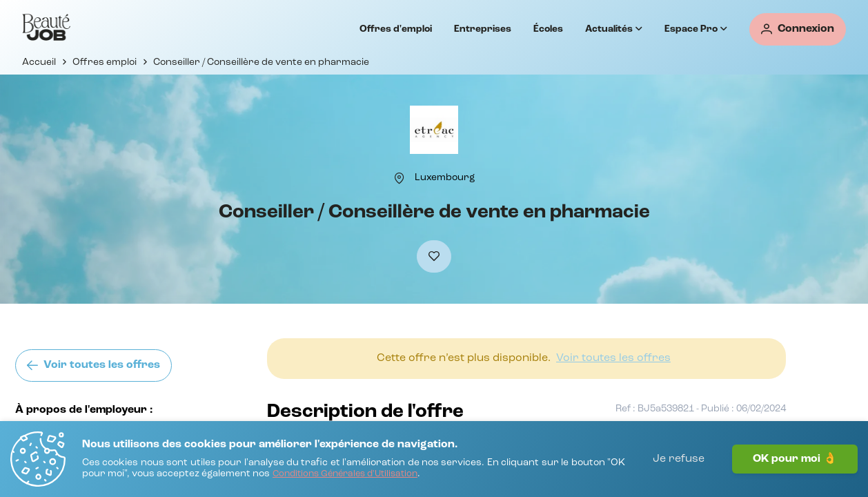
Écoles (548, 29)
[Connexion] (798, 29)
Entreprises (483, 29)
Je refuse (679, 459)
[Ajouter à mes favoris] (434, 256)
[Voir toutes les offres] (93, 366)
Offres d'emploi (396, 29)
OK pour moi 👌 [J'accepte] (795, 459)
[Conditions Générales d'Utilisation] (345, 475)
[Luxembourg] (445, 177)
